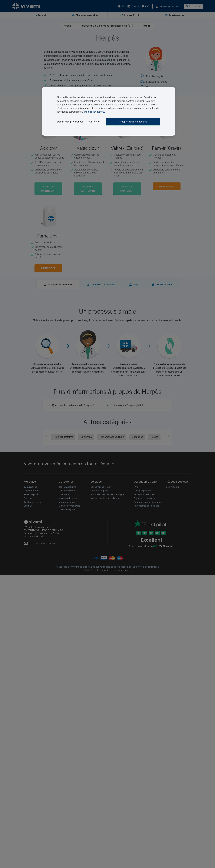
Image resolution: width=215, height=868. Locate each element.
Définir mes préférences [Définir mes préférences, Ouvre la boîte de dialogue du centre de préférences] (70, 122)
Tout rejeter (93, 122)
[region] (109, 111)
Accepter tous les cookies (133, 122)
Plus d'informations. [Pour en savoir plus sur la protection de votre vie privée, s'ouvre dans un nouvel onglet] (94, 112)
